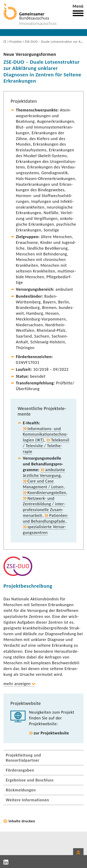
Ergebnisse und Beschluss (30, 780)
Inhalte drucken (22, 821)
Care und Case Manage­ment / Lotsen (43, 484)
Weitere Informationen (27, 800)
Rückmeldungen (21, 790)
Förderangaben (20, 770)
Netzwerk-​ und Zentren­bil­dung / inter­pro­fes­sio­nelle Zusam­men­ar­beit (44, 507)
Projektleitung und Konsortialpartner (23, 758)
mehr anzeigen (17, 684)
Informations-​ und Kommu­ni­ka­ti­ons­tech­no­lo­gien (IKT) (45, 434)
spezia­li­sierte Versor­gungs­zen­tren (45, 530)
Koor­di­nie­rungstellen (47, 493)
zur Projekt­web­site (51, 733)
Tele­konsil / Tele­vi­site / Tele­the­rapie (46, 446)
